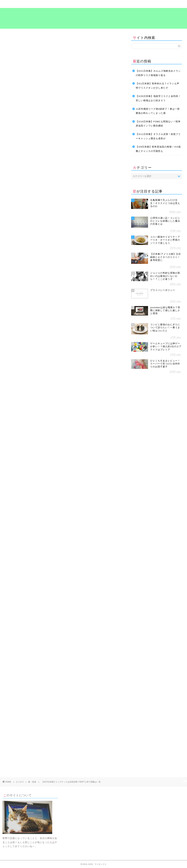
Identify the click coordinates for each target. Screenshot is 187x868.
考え (139, 4)
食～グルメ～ (109, 4)
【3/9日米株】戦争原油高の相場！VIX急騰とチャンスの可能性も (158, 149)
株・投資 (10, 39)
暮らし (48, 4)
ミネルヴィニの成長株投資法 (78, 215)
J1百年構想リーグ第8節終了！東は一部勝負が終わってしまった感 (158, 111)
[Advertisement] (63, 554)
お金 (10, 521)
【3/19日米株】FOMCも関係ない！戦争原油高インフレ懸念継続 (158, 124)
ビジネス (78, 4)
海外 (41, 521)
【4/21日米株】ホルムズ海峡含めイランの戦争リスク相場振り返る (158, 73)
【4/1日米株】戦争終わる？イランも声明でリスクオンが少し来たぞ (157, 86)
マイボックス (93, 18)
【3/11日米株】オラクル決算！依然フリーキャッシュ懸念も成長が (158, 136)
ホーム (18, 4)
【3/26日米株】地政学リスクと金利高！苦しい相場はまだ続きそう (158, 98)
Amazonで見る (78, 220)
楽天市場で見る (78, 228)
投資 (32, 521)
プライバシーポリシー (169, 4)
